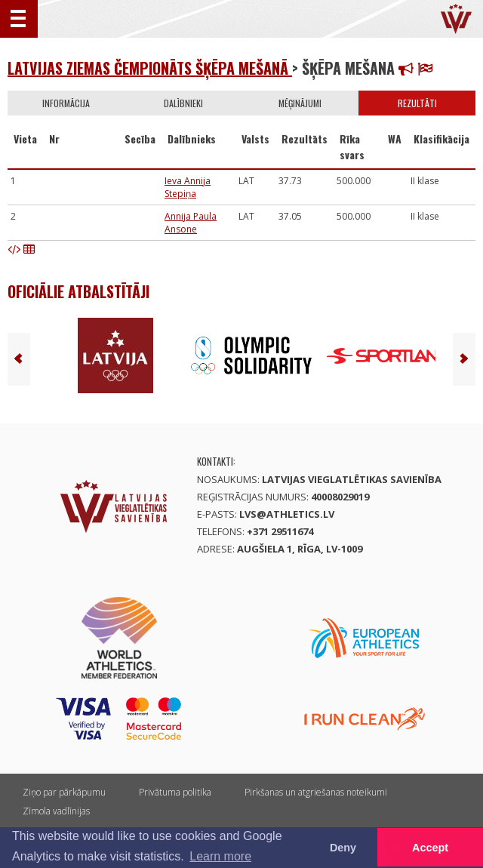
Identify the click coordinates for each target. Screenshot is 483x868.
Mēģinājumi (300, 103)
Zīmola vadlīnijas (56, 811)
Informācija (66, 103)
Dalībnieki (183, 103)
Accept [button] (430, 848)
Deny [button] (343, 848)
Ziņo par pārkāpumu (64, 792)
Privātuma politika (175, 792)
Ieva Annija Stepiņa (188, 187)
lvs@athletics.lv (287, 514)
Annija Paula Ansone (191, 223)
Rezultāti (417, 103)
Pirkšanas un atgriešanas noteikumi (316, 792)
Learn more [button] (220, 856)
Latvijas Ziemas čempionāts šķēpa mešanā (150, 68)
